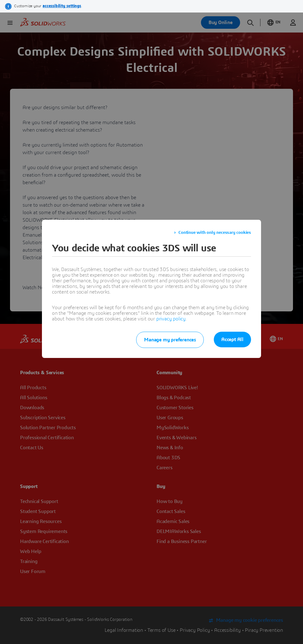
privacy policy (171, 319)
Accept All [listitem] (232, 340)
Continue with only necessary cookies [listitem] (215, 233)
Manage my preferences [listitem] (170, 340)
